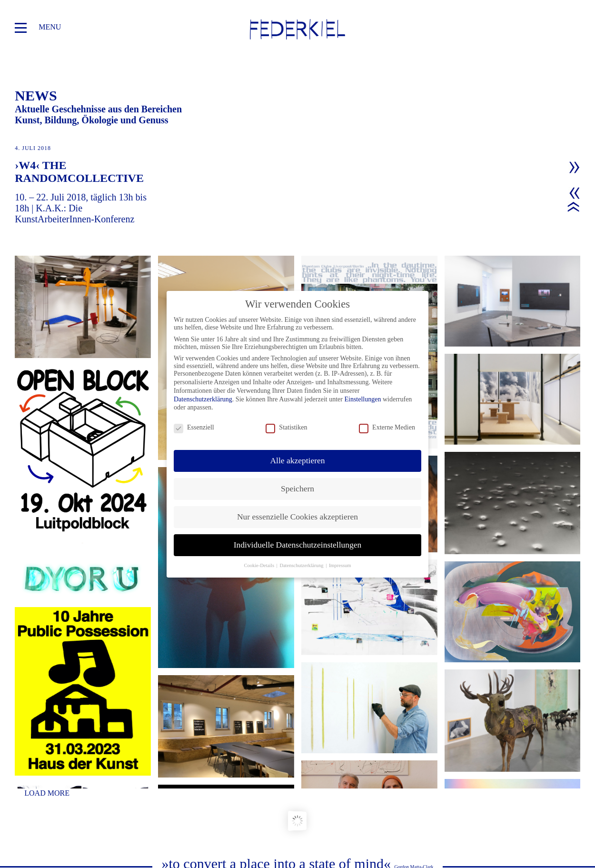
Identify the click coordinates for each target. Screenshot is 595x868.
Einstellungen (362, 399)
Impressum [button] (340, 565)
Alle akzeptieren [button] (297, 460)
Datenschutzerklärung (203, 399)
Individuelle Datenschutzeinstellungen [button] (298, 545)
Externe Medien (387, 428)
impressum (129, 810)
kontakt (124, 798)
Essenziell (194, 428)
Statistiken (286, 428)
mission (31, 810)
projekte (35, 786)
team (26, 822)
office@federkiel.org (547, 798)
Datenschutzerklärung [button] (302, 565)
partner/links (136, 786)
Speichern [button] (297, 489)
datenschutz (134, 822)
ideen (27, 833)
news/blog (38, 798)
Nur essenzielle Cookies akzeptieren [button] (297, 517)
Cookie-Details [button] (259, 565)
